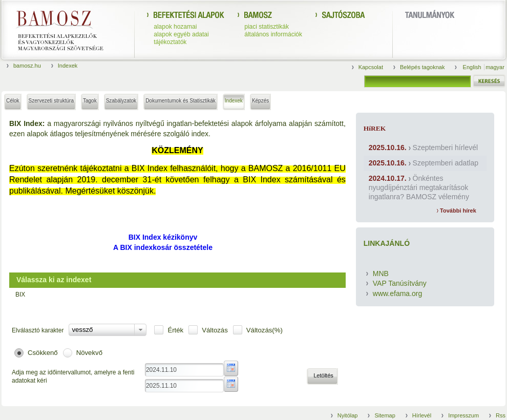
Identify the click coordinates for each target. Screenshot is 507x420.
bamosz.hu (27, 66)
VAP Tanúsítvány (400, 283)
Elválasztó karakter (38, 330)
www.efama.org (397, 293)
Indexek (68, 66)
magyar (495, 67)
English (473, 67)
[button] (322, 376)
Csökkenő (43, 353)
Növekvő (89, 353)
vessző (82, 330)
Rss (501, 415)
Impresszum (463, 415)
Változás (215, 330)
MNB (381, 274)
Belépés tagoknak (422, 67)
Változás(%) (265, 330)
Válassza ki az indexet (54, 280)
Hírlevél (422, 415)
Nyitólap (348, 415)
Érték (175, 330)
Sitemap (385, 415)
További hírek (457, 211)
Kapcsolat (371, 67)
